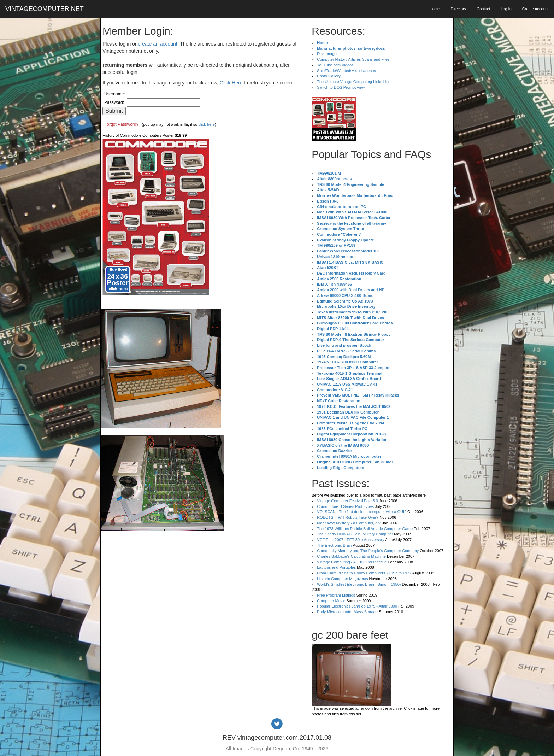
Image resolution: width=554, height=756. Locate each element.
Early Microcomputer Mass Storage (347, 612)
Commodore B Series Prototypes (345, 506)
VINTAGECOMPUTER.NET (45, 9)
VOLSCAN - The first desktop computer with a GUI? (362, 512)
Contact (483, 9)
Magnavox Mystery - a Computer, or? (349, 523)
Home (435, 9)
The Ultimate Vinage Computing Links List (353, 82)
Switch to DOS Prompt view (341, 87)
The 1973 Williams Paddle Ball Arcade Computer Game (365, 529)
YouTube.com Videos (335, 65)
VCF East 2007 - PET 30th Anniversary (351, 540)
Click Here (231, 83)
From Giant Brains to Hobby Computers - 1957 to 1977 (364, 573)
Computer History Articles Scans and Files (353, 59)
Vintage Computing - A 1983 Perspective (352, 562)
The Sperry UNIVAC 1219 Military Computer (355, 534)
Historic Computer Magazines (342, 579)
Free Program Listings (336, 595)
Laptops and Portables (336, 567)
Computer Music (331, 601)
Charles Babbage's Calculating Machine (351, 556)
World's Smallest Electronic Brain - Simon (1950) (359, 584)
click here (206, 124)
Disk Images (328, 54)
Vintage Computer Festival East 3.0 (347, 501)
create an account (157, 44)
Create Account (535, 9)
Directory (458, 9)
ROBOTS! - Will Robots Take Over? (348, 517)
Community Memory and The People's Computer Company (368, 551)
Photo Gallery (329, 76)
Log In (506, 9)
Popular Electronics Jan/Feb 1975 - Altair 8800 (357, 606)
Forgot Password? (121, 124)
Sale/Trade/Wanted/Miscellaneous (346, 71)
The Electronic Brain (334, 545)
